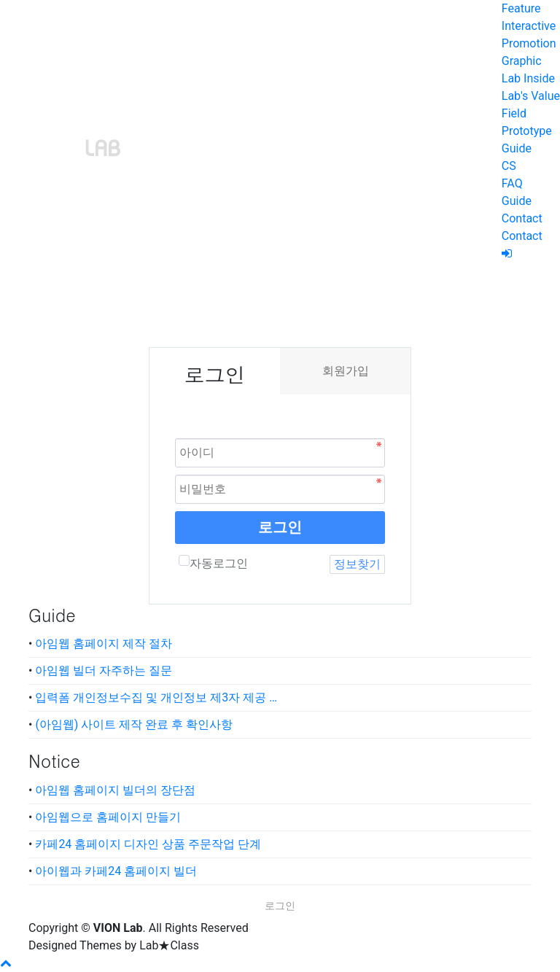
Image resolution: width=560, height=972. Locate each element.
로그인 (280, 527)
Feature (521, 8)
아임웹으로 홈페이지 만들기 (108, 817)
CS (509, 166)
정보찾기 (357, 564)
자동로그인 (213, 563)
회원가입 (346, 371)
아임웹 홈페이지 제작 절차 (104, 644)
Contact (522, 218)
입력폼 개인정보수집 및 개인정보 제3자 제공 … (156, 697)
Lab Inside (528, 78)
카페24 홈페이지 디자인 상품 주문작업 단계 (148, 844)
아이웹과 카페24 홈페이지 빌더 (116, 871)
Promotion (529, 43)
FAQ (512, 183)
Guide (517, 148)
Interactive (529, 26)
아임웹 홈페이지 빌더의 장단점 (115, 790)
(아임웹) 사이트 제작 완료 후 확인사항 (134, 724)
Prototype (527, 131)
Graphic (522, 61)
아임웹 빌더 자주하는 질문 (104, 670)
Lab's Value (531, 96)
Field (514, 113)
